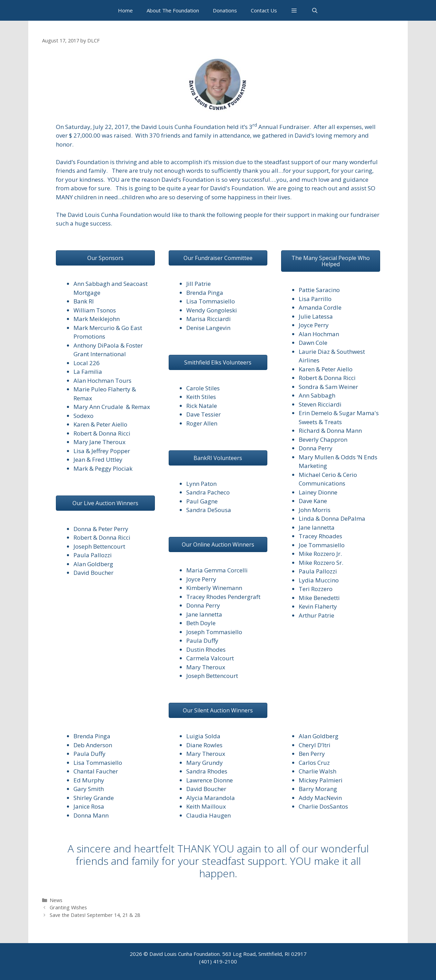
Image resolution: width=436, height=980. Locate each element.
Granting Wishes (68, 907)
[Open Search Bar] (315, 10)
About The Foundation (173, 10)
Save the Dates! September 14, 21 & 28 (95, 915)
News (56, 900)
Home (125, 10)
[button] (294, 10)
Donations (225, 10)
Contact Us (264, 10)
